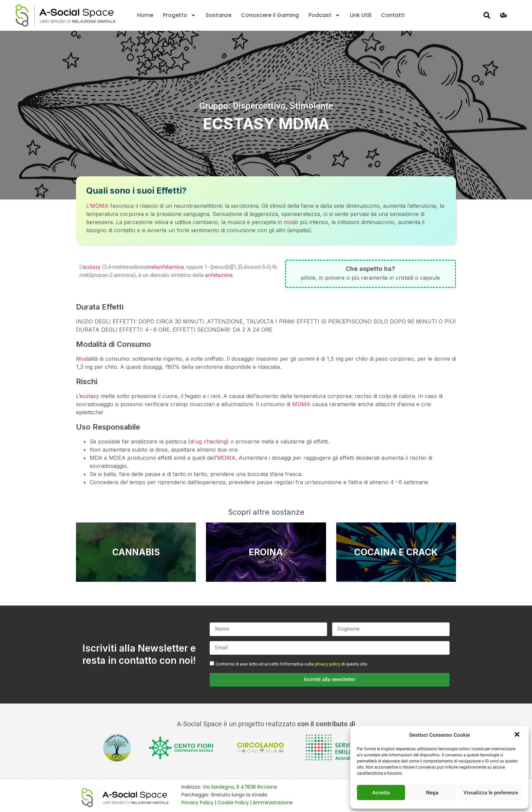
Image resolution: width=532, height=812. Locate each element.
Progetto (179, 15)
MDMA (99, 206)
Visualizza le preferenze (491, 793)
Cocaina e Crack (396, 552)
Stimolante (311, 106)
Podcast (324, 15)
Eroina (266, 552)
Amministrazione (273, 803)
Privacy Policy (197, 803)
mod (289, 222)
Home (145, 15)
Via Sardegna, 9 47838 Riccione (240, 787)
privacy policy (327, 664)
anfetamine (219, 275)
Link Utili (361, 15)
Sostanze (218, 15)
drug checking (208, 441)
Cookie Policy (233, 803)
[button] (518, 735)
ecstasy (92, 267)
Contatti (393, 15)
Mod (82, 359)
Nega (432, 793)
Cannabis (136, 552)
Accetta (381, 793)
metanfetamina (165, 267)
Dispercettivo (259, 106)
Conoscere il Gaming (270, 15)
